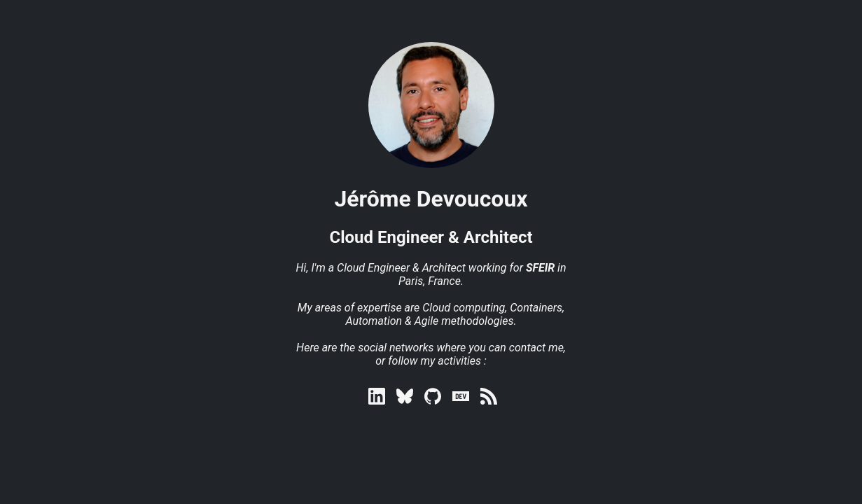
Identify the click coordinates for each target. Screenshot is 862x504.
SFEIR (540, 268)
